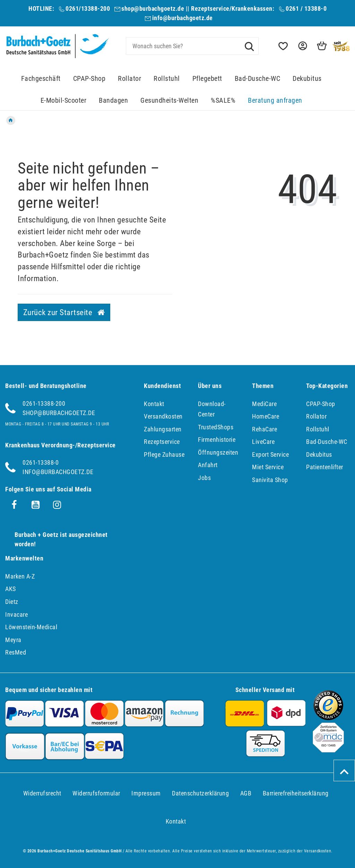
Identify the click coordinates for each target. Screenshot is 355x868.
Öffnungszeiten (218, 452)
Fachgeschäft (41, 79)
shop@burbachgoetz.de (153, 9)
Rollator (129, 79)
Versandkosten (163, 416)
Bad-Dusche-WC (258, 79)
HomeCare (266, 416)
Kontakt (154, 404)
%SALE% (223, 100)
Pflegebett (207, 79)
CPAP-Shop (89, 79)
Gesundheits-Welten (169, 100)
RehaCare (265, 429)
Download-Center (212, 409)
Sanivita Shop (270, 480)
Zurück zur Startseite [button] (64, 312)
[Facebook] (14, 505)
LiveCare (263, 442)
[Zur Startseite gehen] (11, 120)
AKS (11, 589)
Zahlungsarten (163, 429)
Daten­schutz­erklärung (200, 793)
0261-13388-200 (44, 403)
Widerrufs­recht (42, 793)
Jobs (204, 478)
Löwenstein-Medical (31, 627)
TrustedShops (216, 427)
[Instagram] (57, 505)
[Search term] (192, 46)
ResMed (16, 652)
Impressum (146, 793)
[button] (302, 46)
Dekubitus (307, 79)
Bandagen (113, 100)
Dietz (12, 602)
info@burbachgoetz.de (183, 18)
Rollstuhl (167, 79)
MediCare (264, 404)
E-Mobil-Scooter (64, 100)
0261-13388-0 (41, 462)
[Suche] (249, 46)
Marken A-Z (20, 576)
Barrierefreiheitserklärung (296, 793)
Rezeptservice (162, 442)
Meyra (13, 640)
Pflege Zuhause (164, 454)
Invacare (16, 614)
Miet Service (268, 467)
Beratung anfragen (275, 100)
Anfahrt (208, 465)
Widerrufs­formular (96, 793)
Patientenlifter (325, 467)
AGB (246, 793)
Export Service (270, 454)
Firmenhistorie (217, 440)
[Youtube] (36, 505)
